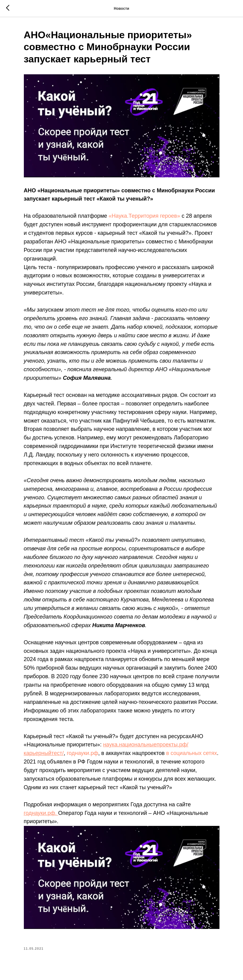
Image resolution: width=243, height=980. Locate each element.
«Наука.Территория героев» (144, 216)
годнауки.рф (82, 753)
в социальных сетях (192, 753)
